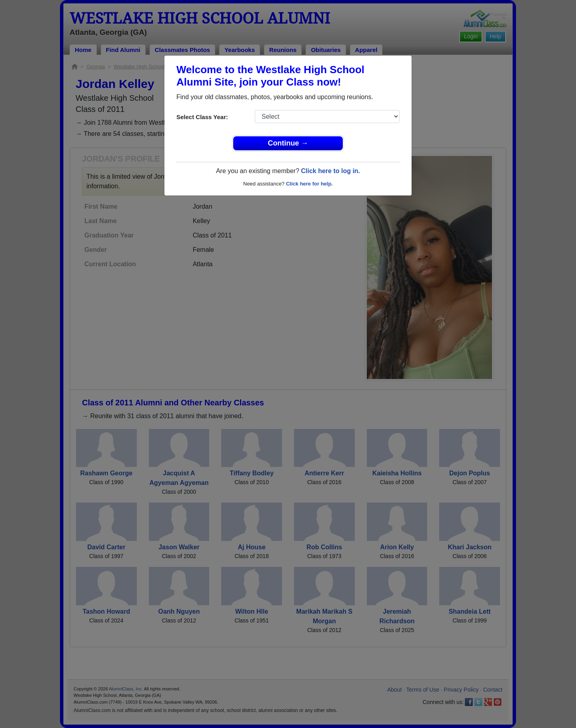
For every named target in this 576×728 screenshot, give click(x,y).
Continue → (288, 143)
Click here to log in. (330, 171)
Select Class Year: (202, 117)
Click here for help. (309, 184)
